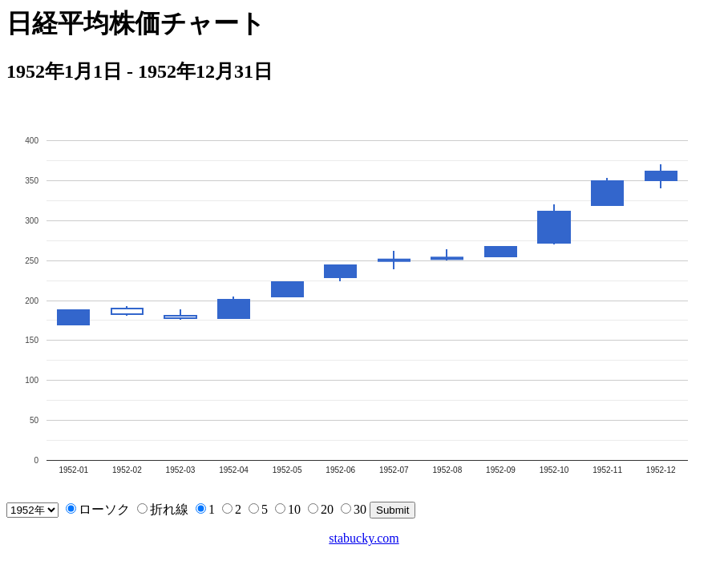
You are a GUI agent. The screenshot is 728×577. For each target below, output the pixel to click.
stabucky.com (364, 538)
